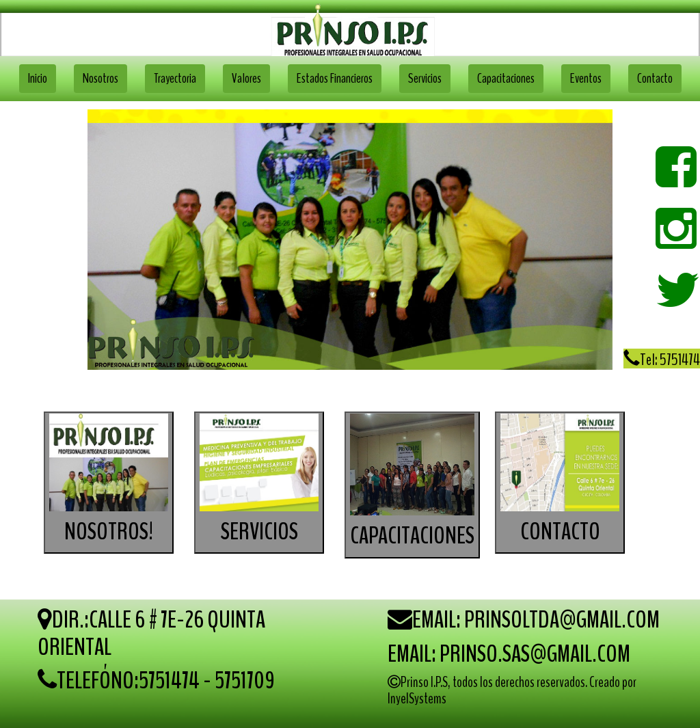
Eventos (586, 78)
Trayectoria (175, 78)
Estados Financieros (335, 78)
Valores (246, 78)
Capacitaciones (506, 78)
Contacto (655, 78)
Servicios (425, 78)
